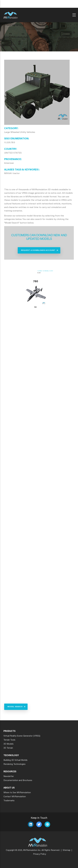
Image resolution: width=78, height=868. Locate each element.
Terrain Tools (9, 740)
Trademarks (9, 801)
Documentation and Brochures (18, 781)
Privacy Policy (40, 854)
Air (36, 307)
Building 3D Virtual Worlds (15, 760)
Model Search (15, 707)
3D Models (8, 744)
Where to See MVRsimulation (17, 793)
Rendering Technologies (14, 764)
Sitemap (67, 850)
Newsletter (9, 776)
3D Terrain (8, 748)
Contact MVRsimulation (15, 797)
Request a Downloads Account (38, 250)
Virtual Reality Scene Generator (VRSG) (22, 736)
